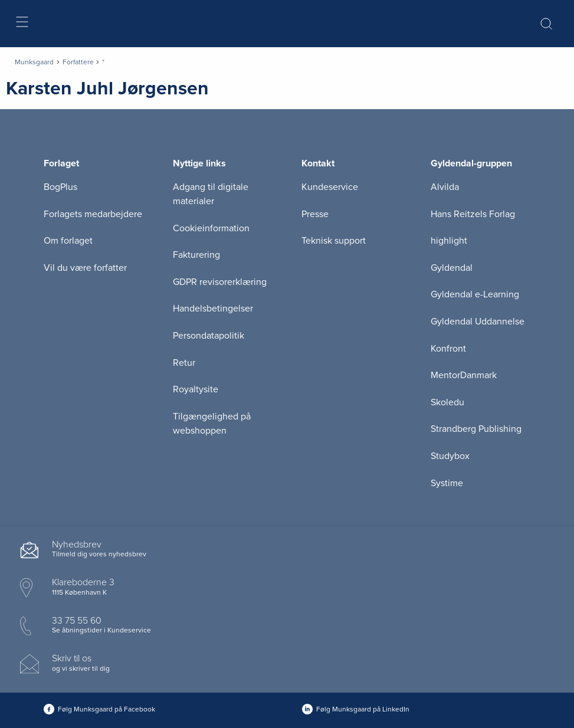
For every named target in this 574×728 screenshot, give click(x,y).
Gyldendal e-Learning (475, 294)
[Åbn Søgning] (546, 24)
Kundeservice (330, 187)
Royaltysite (196, 389)
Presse (315, 214)
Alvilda (445, 187)
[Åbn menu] (22, 24)
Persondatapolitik (209, 336)
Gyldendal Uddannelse (478, 322)
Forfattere (78, 62)
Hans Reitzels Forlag (473, 214)
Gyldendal (452, 268)
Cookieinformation (211, 228)
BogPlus (60, 187)
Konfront (448, 349)
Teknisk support (334, 241)
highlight (449, 241)
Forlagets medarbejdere (93, 214)
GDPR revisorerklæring (220, 282)
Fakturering (196, 255)
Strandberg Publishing (476, 429)
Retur (184, 363)
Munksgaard (34, 62)
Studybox (450, 456)
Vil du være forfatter (85, 268)
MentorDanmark (464, 375)
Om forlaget (68, 241)
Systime (447, 483)
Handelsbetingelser (213, 309)
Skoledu (447, 402)
